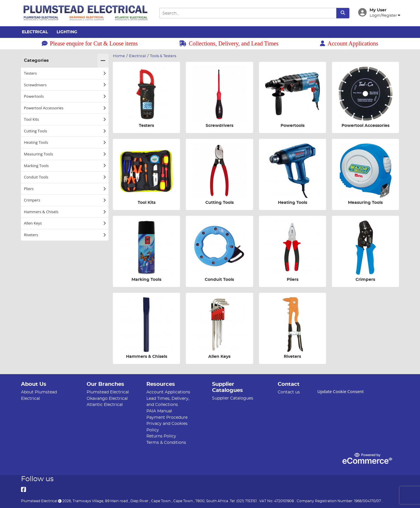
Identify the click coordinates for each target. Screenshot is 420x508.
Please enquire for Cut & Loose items (90, 43)
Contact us (289, 392)
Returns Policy (161, 436)
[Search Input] (248, 13)
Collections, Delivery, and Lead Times (229, 43)
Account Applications (349, 43)
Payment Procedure (167, 417)
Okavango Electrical (107, 398)
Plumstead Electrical (108, 392)
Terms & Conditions (166, 443)
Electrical (35, 32)
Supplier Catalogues (233, 398)
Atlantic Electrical (105, 405)
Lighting (67, 32)
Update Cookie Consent (341, 391)
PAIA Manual (159, 411)
